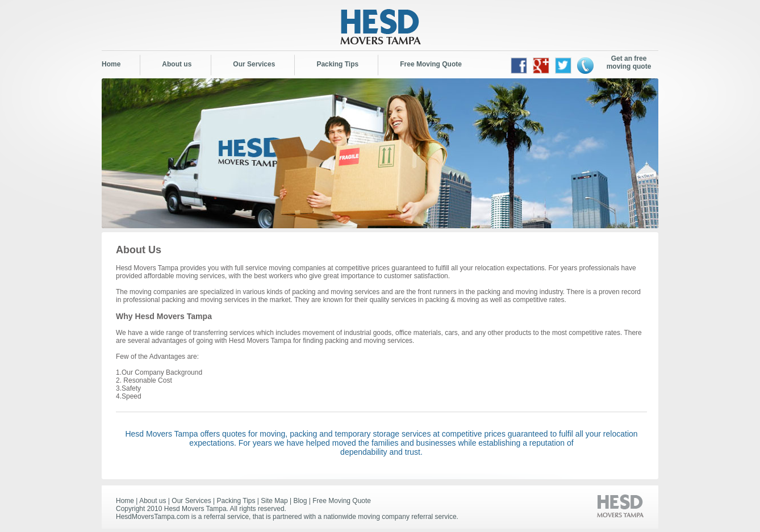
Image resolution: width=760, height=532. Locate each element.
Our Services (254, 64)
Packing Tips (337, 64)
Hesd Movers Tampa (195, 509)
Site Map (274, 501)
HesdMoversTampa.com (153, 517)
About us (177, 64)
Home (111, 64)
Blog (300, 501)
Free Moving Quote (431, 64)
